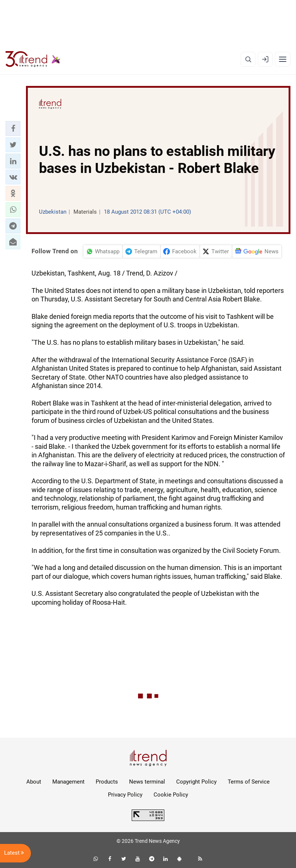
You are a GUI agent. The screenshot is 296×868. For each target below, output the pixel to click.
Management (68, 782)
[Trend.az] (33, 59)
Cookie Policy (171, 795)
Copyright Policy (196, 782)
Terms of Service (249, 782)
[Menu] (283, 59)
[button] (13, 128)
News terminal (147, 782)
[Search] (248, 59)
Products (107, 782)
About (34, 782)
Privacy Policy (125, 795)
